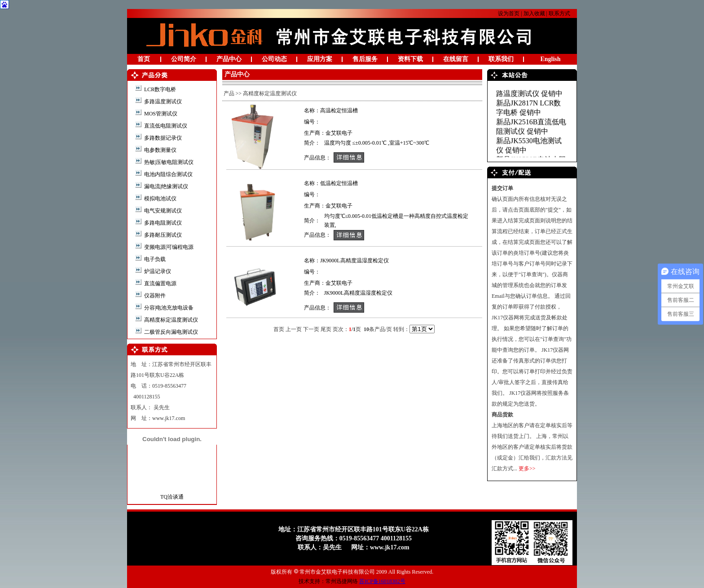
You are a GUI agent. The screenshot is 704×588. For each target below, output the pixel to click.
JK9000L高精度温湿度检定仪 (354, 261)
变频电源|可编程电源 (168, 247)
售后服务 (365, 59)
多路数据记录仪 (162, 138)
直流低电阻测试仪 (165, 126)
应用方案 (320, 59)
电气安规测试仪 (162, 211)
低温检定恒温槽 (339, 183)
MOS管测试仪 (160, 114)
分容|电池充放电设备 (168, 308)
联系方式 (559, 13)
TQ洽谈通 (172, 497)
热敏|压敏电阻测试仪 (168, 162)
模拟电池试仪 (160, 199)
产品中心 (229, 59)
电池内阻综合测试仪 (168, 174)
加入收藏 (534, 13)
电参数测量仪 (160, 150)
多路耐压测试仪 (162, 235)
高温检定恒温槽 (339, 111)
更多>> (527, 469)
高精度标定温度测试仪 (170, 320)
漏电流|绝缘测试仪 (165, 186)
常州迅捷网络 (342, 581)
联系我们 (501, 59)
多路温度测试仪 (162, 102)
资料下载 (410, 59)
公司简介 (184, 59)
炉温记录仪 (157, 271)
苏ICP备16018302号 (382, 581)
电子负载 (154, 259)
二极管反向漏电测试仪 (170, 332)
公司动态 (274, 59)
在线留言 (456, 59)
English (550, 59)
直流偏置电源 (160, 283)
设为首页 (509, 13)
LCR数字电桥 (159, 89)
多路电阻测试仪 (162, 223)
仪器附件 (154, 296)
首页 (144, 59)
